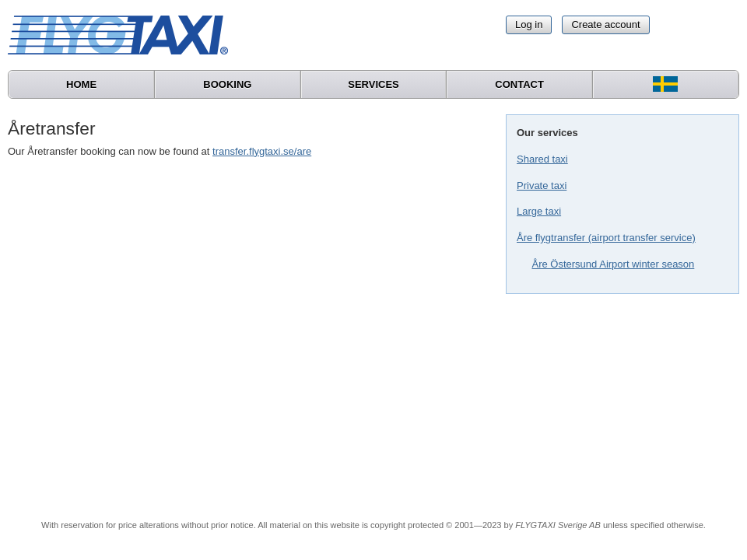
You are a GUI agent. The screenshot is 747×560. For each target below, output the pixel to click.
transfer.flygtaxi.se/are (262, 151)
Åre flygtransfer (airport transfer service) (606, 238)
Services (373, 84)
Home (81, 84)
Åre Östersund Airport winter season (614, 264)
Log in (529, 24)
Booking (227, 84)
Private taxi (542, 185)
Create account (605, 24)
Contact (519, 84)
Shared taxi (542, 159)
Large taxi (539, 211)
